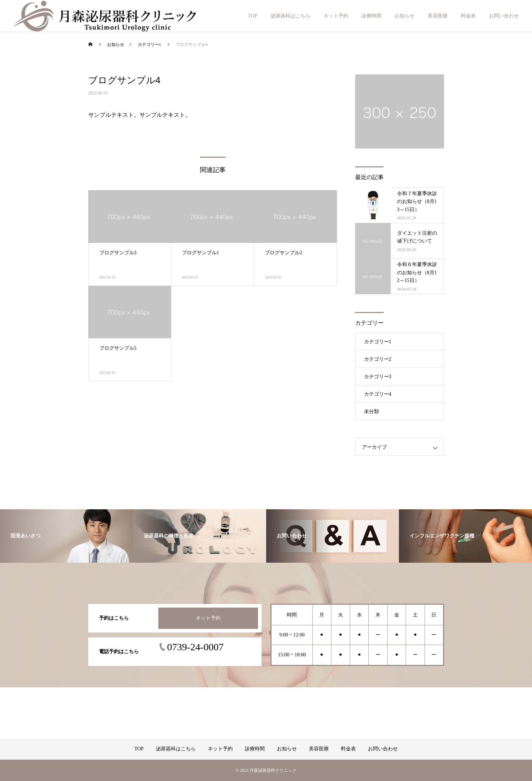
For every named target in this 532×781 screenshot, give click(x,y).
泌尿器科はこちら (290, 16)
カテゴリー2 (378, 359)
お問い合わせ (504, 16)
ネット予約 (336, 16)
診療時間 (372, 16)
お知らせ (405, 16)
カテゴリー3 (378, 377)
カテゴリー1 (378, 342)
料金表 (468, 16)
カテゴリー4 (378, 394)
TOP (253, 16)
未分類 (372, 412)
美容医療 (438, 16)
